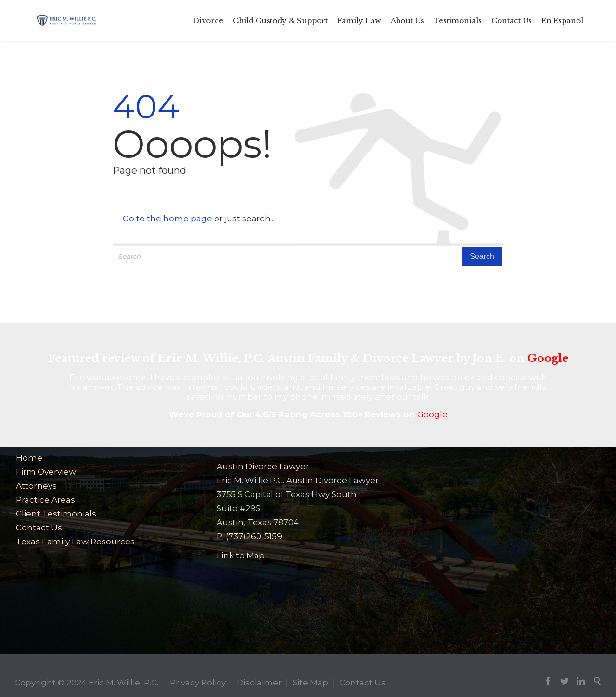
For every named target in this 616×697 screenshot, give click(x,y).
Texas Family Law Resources (75, 542)
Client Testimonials (56, 514)
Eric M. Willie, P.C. (123, 683)
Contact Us (39, 528)
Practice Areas (45, 500)
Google (548, 358)
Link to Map (241, 555)
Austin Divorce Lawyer (263, 466)
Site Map (310, 683)
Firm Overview (46, 472)
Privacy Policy (198, 683)
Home (29, 458)
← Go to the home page (162, 219)
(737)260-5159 (254, 536)
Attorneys (36, 486)
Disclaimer (259, 683)
